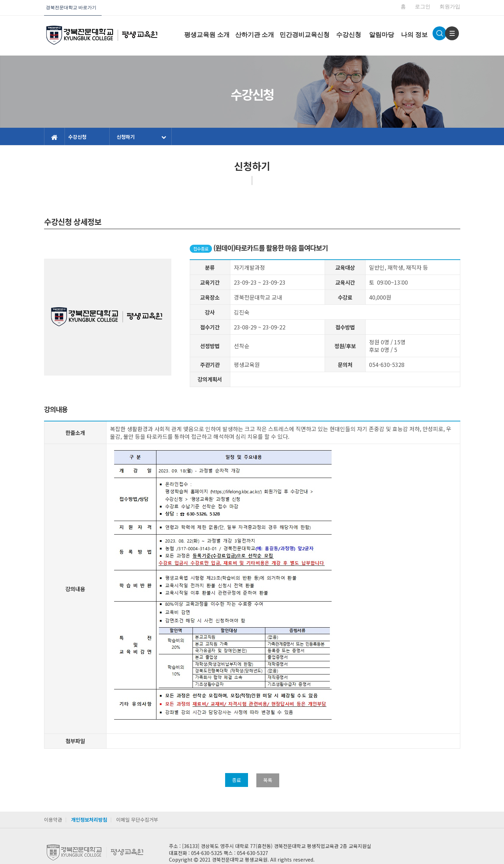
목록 (268, 780)
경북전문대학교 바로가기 (71, 7)
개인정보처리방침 (89, 820)
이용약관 (53, 820)
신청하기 (141, 137)
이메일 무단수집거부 (137, 820)
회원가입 (450, 7)
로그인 (423, 7)
